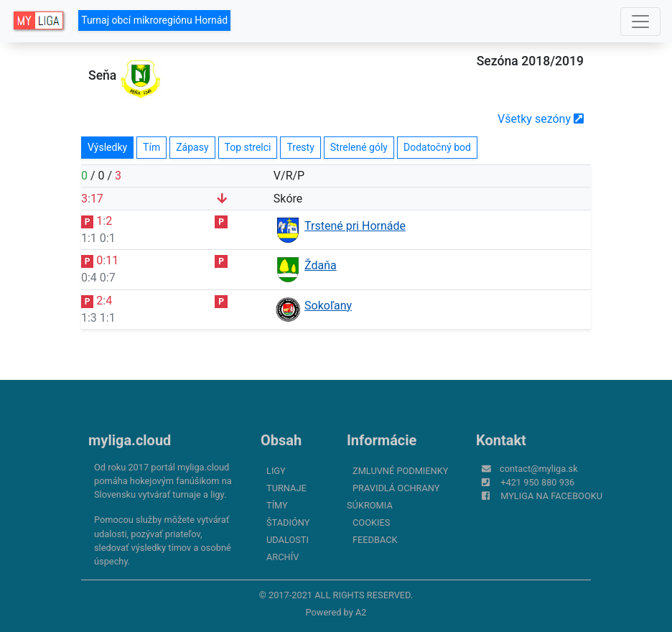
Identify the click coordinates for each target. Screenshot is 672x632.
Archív (283, 557)
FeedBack (375, 540)
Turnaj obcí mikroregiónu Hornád (154, 20)
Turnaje (286, 488)
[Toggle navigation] (640, 22)
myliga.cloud (130, 440)
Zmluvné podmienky (400, 471)
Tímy (277, 505)
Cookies (371, 522)
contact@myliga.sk (539, 469)
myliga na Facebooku (551, 496)
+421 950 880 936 (537, 482)
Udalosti (288, 540)
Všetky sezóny (541, 119)
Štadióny (288, 522)
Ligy (276, 471)
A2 (361, 612)
